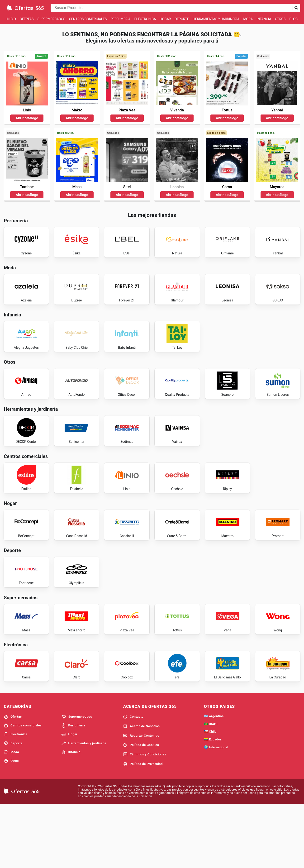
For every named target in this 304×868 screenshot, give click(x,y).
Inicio (11, 19)
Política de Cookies (141, 808)
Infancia (264, 19)
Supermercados (51, 19)
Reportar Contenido (141, 799)
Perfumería (120, 19)
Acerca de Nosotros (141, 789)
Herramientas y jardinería (216, 19)
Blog (293, 19)
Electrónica (145, 19)
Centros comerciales (88, 19)
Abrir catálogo (27, 118)
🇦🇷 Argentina (214, 779)
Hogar (165, 19)
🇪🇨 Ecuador (213, 803)
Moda (248, 19)
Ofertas (27, 19)
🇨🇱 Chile (210, 795)
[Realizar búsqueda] (296, 8)
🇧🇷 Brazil (211, 787)
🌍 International (216, 811)
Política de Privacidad (143, 827)
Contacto (133, 780)
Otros (280, 19)
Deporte (182, 19)
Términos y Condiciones (145, 818)
